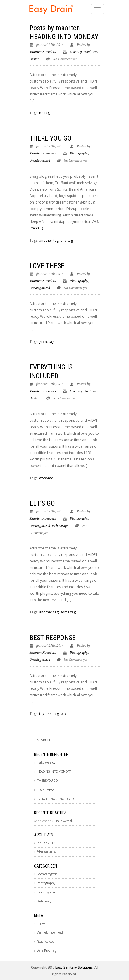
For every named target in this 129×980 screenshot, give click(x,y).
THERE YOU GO (51, 138)
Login (41, 923)
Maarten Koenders (43, 52)
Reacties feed (45, 941)
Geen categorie (47, 874)
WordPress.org (47, 950)
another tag (49, 240)
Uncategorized (80, 52)
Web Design (60, 526)
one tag (67, 240)
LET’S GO (42, 503)
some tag (68, 612)
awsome (46, 478)
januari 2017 (46, 843)
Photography (79, 153)
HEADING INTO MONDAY (64, 37)
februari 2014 (46, 852)
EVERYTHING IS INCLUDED (55, 799)
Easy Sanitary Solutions (74, 967)
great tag (47, 342)
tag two (60, 714)
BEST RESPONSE (53, 638)
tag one (45, 714)
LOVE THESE (47, 266)
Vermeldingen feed (50, 932)
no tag (44, 113)
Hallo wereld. (46, 762)
